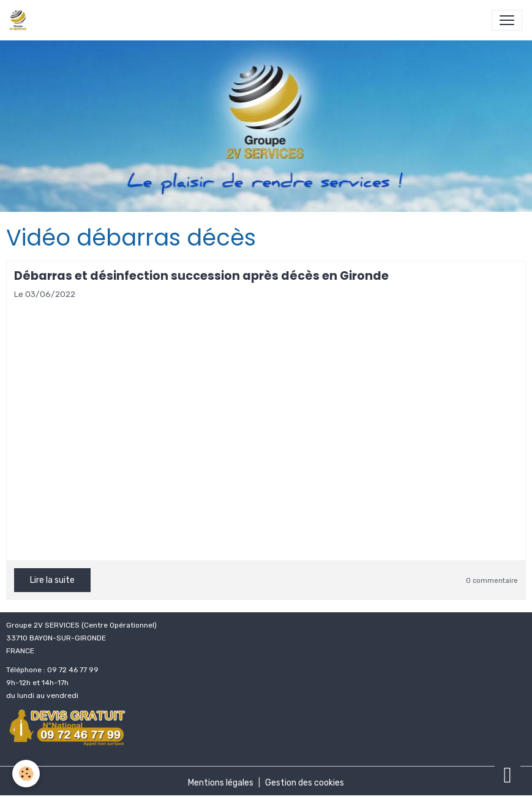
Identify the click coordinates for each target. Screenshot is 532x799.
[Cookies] (26, 774)
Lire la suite (52, 580)
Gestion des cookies (305, 783)
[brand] (21, 20)
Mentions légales (221, 783)
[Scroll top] (508, 775)
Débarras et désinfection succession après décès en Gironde (201, 276)
